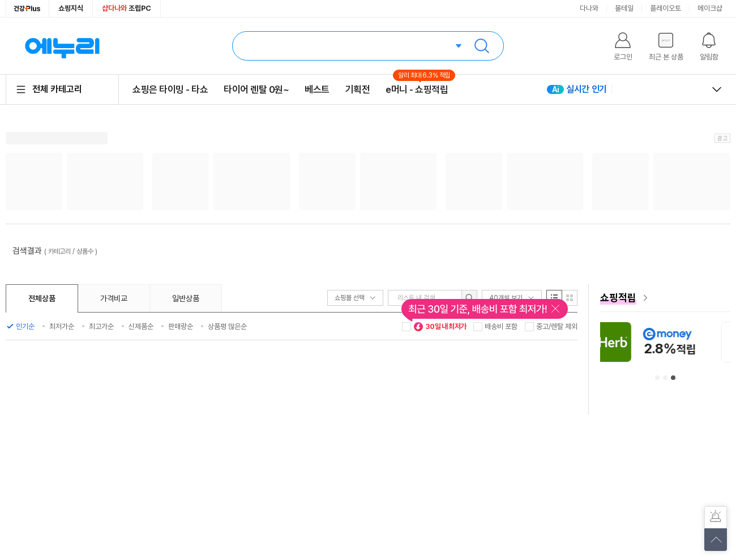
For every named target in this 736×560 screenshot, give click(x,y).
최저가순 (62, 326)
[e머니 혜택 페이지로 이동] (665, 298)
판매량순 (181, 326)
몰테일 (624, 8)
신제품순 (141, 326)
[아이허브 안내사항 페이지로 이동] (662, 342)
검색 (482, 46)
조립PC (127, 8)
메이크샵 (710, 8)
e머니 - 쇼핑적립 (417, 89)
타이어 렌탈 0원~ (256, 89)
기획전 (358, 89)
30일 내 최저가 (440, 327)
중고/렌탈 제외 (557, 326)
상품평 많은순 (227, 326)
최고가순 (101, 326)
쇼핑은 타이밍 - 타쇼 (170, 89)
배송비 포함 (501, 326)
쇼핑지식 (71, 8)
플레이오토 (666, 8)
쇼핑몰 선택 (355, 298)
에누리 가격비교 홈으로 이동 (62, 46)
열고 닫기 (717, 89)
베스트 (317, 89)
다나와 (589, 8)
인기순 (25, 326)
